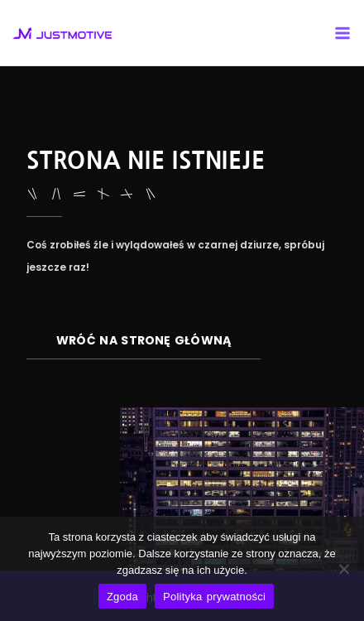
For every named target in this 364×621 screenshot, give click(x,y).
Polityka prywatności (214, 597)
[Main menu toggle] (343, 33)
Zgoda (122, 597)
